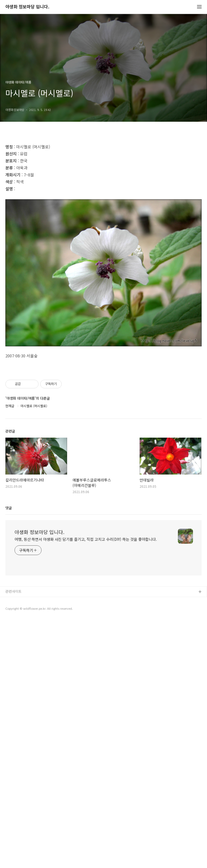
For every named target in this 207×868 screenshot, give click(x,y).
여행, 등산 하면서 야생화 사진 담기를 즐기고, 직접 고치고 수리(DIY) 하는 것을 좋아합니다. (86, 787)
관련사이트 (13, 839)
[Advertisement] (103, 184)
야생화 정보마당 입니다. (27, 7)
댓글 (9, 756)
